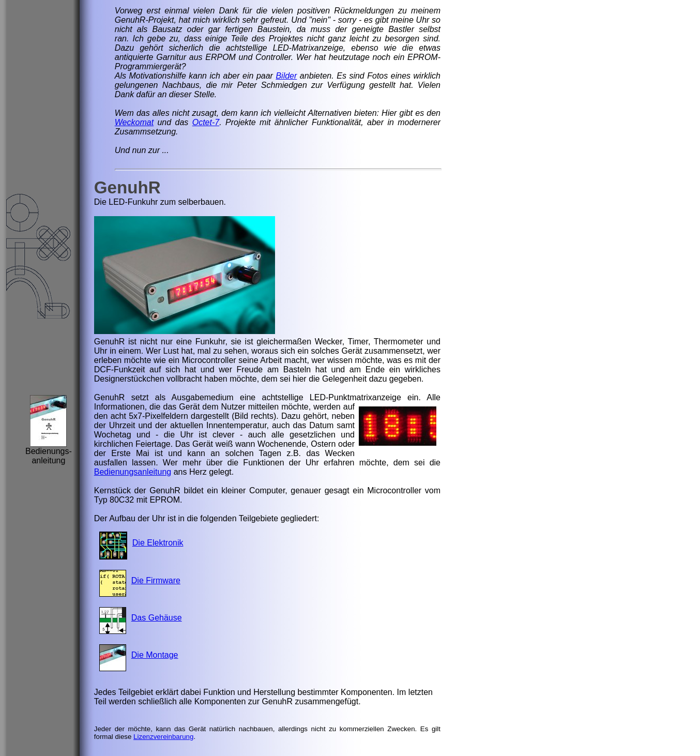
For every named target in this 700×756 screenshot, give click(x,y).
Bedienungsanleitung (133, 472)
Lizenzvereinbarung (163, 737)
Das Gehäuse (157, 618)
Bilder (286, 76)
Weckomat (134, 122)
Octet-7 (206, 122)
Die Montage (155, 655)
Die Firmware (156, 580)
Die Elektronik (158, 543)
